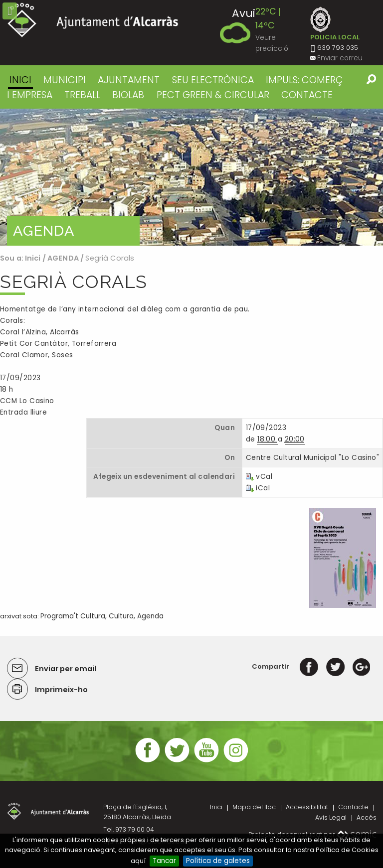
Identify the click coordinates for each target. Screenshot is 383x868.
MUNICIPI (65, 80)
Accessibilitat (307, 807)
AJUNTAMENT (129, 80)
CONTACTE (307, 95)
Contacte (353, 807)
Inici (20, 80)
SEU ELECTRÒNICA (213, 80)
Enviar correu (340, 58)
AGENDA (63, 258)
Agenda (150, 616)
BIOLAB (128, 95)
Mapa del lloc (254, 807)
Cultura (121, 616)
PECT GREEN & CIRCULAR (213, 95)
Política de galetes (218, 861)
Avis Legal (331, 817)
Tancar (164, 861)
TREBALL (82, 95)
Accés (367, 817)
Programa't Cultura (73, 616)
